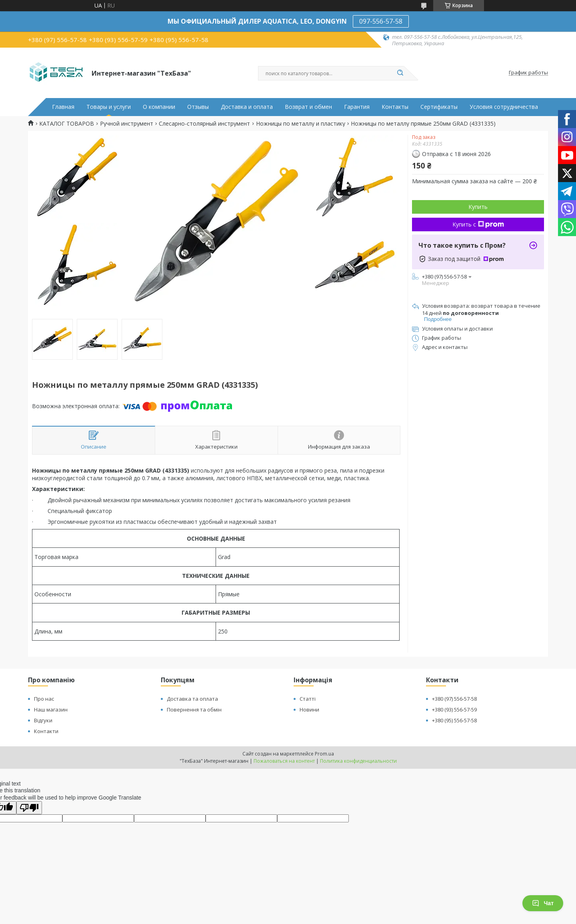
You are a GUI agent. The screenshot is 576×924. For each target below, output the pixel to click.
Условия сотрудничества (504, 107)
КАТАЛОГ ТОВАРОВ (67, 124)
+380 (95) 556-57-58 (454, 720)
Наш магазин (51, 710)
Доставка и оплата (247, 107)
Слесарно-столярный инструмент (204, 124)
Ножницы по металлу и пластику (301, 124)
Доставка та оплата (192, 699)
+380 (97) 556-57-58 (454, 699)
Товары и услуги (109, 107)
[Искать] (400, 73)
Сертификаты (439, 107)
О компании (159, 107)
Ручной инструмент (127, 124)
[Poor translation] (29, 808)
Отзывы (198, 107)
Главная (63, 107)
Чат (543, 903)
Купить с (478, 224)
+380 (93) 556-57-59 (454, 710)
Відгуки (43, 720)
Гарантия (357, 107)
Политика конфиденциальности (358, 761)
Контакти (46, 731)
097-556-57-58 (381, 21)
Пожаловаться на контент (284, 761)
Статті (308, 699)
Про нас (44, 699)
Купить (478, 207)
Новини (309, 710)
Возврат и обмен (308, 107)
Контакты (395, 107)
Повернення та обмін (194, 710)
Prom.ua (324, 754)
